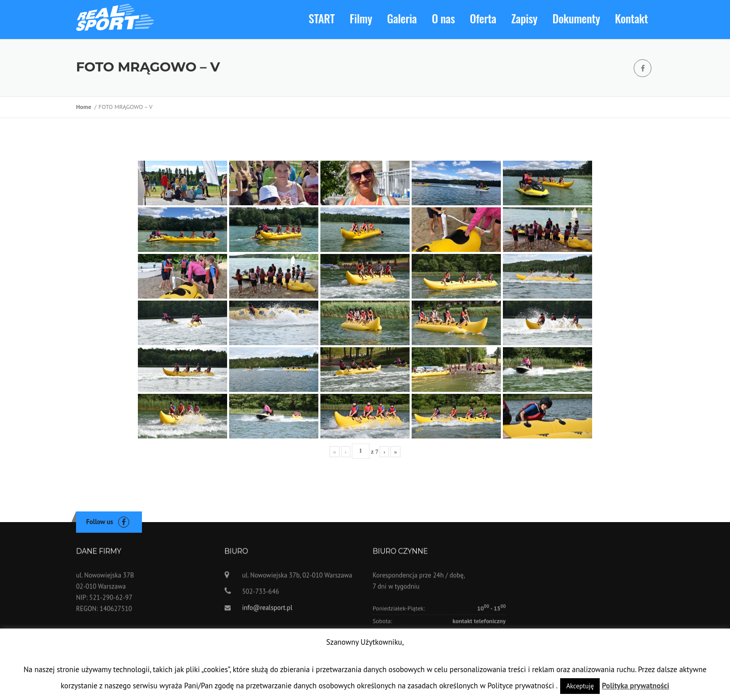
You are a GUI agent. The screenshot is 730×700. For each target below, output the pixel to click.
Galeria (402, 18)
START (322, 18)
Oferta (483, 18)
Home (85, 108)
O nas (444, 18)
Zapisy (525, 18)
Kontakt (631, 18)
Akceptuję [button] (580, 686)
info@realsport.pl (267, 612)
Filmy (361, 18)
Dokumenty (576, 18)
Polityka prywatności (635, 686)
